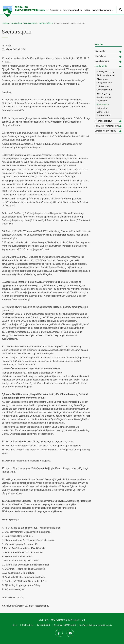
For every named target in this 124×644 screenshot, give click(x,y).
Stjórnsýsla (17, 23)
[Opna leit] (120, 10)
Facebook (59, 633)
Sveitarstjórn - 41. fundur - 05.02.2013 (70, 23)
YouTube (70, 633)
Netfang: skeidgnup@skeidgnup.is (96, 625)
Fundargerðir (30, 23)
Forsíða (5, 23)
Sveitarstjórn (45, 23)
